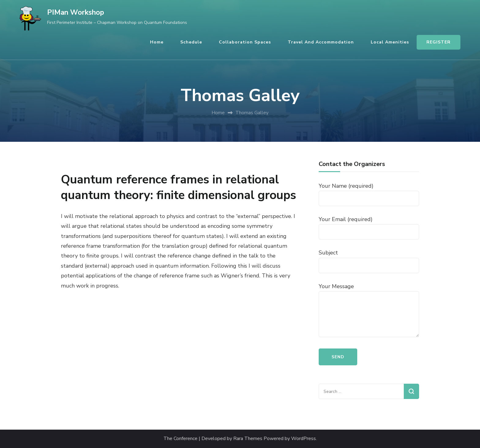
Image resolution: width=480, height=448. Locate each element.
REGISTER (439, 42)
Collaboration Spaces (245, 42)
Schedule (191, 42)
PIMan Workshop (76, 12)
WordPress (304, 439)
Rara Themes (248, 439)
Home (157, 42)
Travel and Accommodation (321, 42)
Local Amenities (390, 42)
